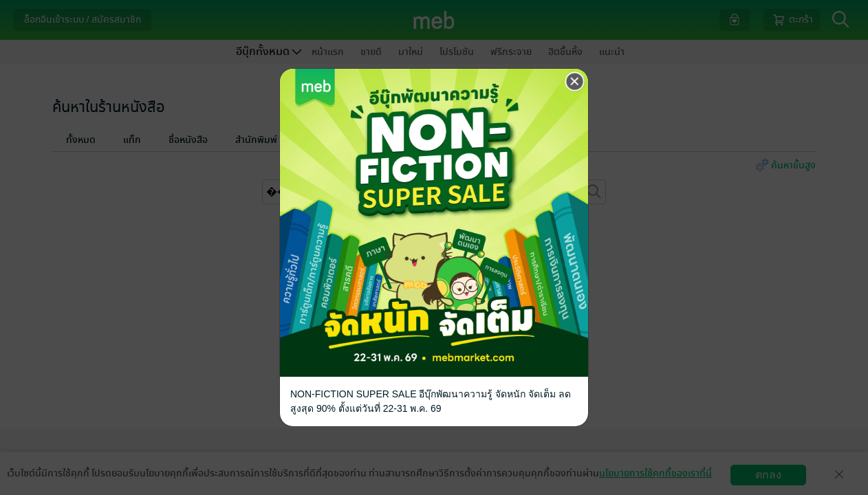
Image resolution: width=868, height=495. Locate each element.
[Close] (575, 82)
